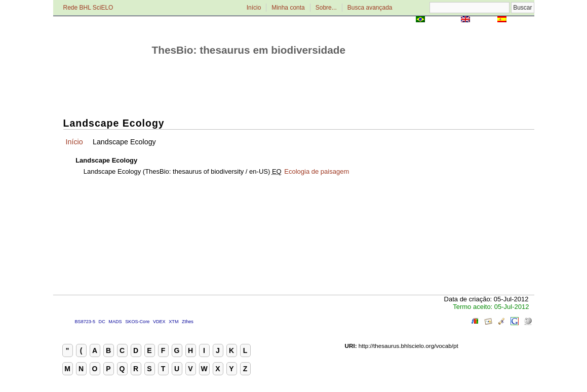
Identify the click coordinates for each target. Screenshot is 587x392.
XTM (173, 322)
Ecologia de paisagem (317, 171)
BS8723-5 (85, 322)
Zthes (188, 322)
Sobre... (326, 8)
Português (443, 20)
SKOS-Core (137, 322)
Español (521, 20)
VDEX (159, 322)
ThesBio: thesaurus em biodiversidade (249, 50)
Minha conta (288, 8)
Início (254, 8)
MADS (115, 322)
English (484, 20)
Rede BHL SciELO (88, 8)
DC (102, 322)
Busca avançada (370, 8)
